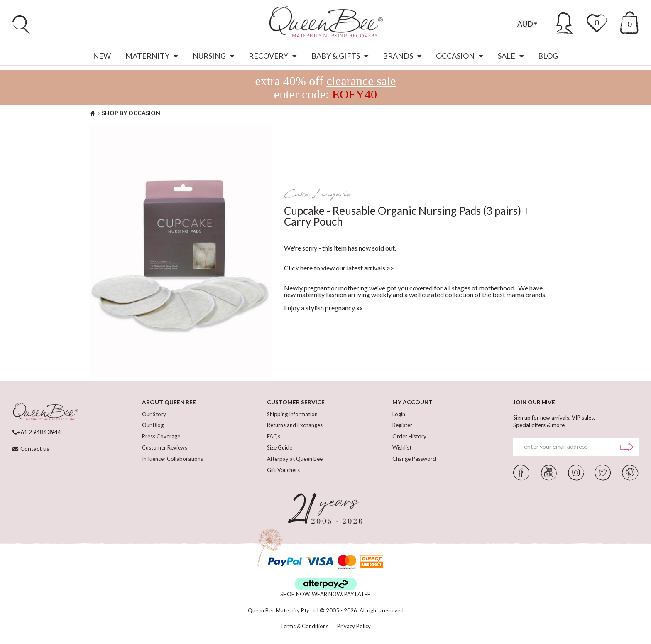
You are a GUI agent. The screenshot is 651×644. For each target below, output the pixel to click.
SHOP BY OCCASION (131, 113)
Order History (409, 438)
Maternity (152, 56)
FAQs (274, 438)
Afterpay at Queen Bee (295, 462)
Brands (402, 56)
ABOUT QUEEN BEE (169, 402)
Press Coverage (161, 438)
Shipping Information (292, 414)
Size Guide (280, 450)
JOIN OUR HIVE (535, 402)
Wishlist (402, 450)
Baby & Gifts (340, 56)
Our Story (154, 414)
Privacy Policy (354, 626)
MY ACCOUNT (413, 402)
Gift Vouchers (283, 474)
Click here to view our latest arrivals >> (339, 268)
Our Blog (153, 426)
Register (402, 426)
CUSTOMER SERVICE (296, 402)
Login (399, 414)
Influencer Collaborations (173, 462)
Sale (511, 56)
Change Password (414, 462)
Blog (548, 56)
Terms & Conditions (304, 626)
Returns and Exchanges (295, 426)
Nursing (213, 56)
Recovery (273, 56)
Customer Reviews (165, 450)
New (102, 56)
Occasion (459, 56)
